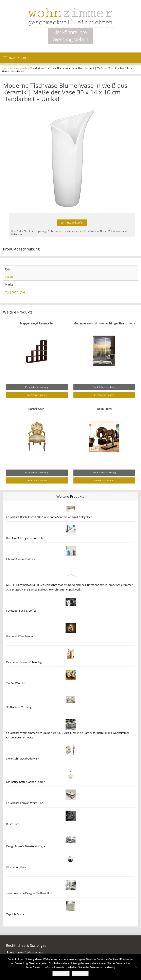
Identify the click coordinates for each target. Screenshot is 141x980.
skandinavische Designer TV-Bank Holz (29, 893)
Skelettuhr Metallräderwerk (23, 759)
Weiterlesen (80, 973)
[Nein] (136, 967)
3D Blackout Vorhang (19, 707)
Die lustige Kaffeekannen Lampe (26, 782)
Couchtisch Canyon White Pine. (25, 803)
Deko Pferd (104, 409)
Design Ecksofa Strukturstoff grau (26, 846)
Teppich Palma (15, 914)
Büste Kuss (13, 824)
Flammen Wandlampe (20, 636)
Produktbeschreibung (37, 387)
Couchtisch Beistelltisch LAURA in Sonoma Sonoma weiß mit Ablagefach (49, 517)
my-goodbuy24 (24, 68)
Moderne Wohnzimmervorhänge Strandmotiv (104, 323)
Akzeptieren (61, 973)
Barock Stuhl (37, 409)
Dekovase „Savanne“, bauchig (24, 662)
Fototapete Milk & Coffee (21, 611)
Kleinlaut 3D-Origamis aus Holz (25, 538)
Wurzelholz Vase (16, 867)
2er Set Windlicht (16, 683)
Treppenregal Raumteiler (37, 323)
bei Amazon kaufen (72, 223)
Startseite (7, 68)
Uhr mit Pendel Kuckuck (21, 559)
